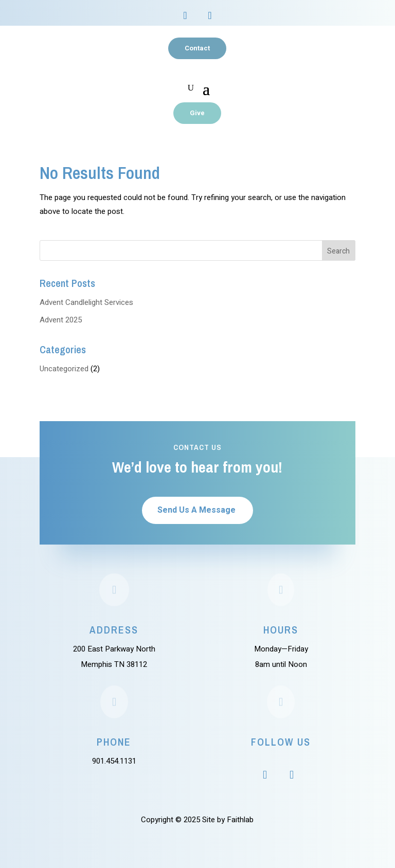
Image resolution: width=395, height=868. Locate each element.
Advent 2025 (61, 320)
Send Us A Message (196, 510)
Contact (197, 48)
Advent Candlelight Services (86, 302)
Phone (114, 742)
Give (197, 113)
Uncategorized (64, 369)
